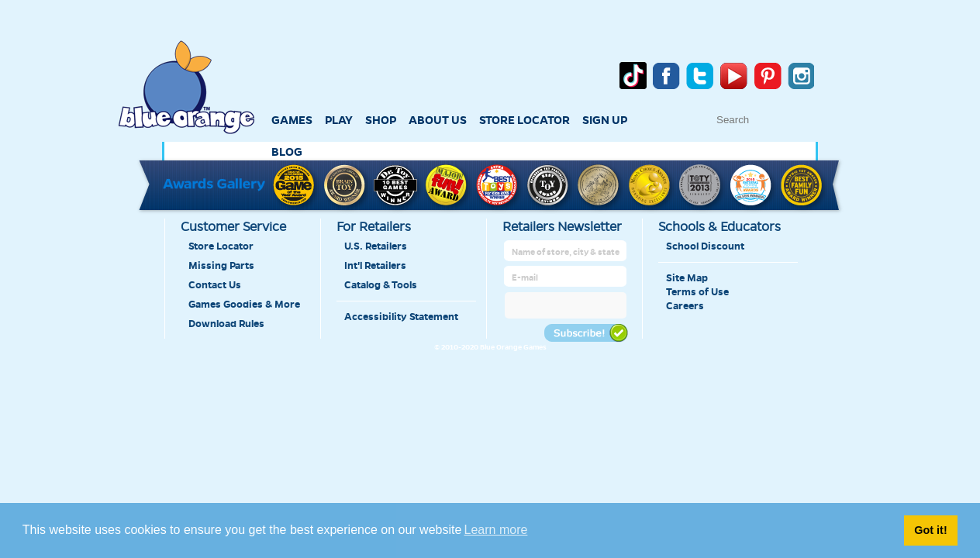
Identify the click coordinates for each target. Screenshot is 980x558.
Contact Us (215, 285)
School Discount (705, 246)
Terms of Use (697, 292)
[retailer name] (566, 252)
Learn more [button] (496, 530)
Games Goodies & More (244, 305)
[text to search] (794, 120)
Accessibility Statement (401, 317)
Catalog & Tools (381, 285)
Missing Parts (221, 266)
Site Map (687, 278)
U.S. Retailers (376, 246)
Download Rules (226, 324)
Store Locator (221, 246)
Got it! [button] (930, 530)
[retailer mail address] (566, 278)
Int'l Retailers (375, 266)
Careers (685, 306)
